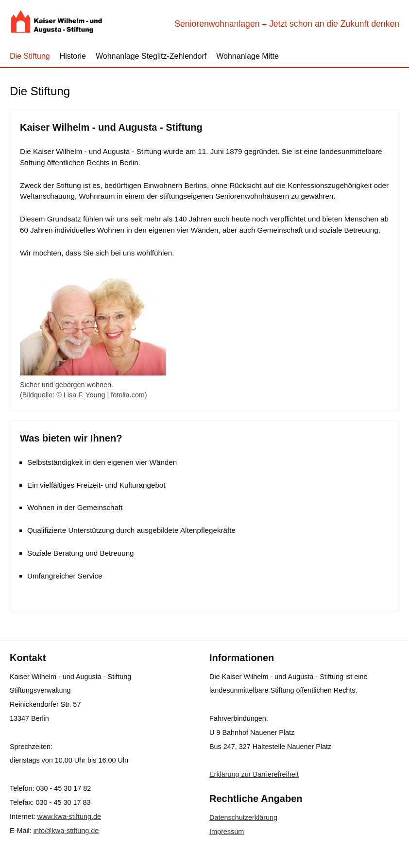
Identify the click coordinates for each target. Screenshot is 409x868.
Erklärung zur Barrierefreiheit (254, 774)
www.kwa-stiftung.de (69, 817)
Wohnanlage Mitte (247, 56)
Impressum (227, 832)
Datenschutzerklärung (243, 817)
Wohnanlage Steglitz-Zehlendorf (151, 56)
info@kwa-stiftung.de (66, 831)
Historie (73, 56)
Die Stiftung (30, 56)
